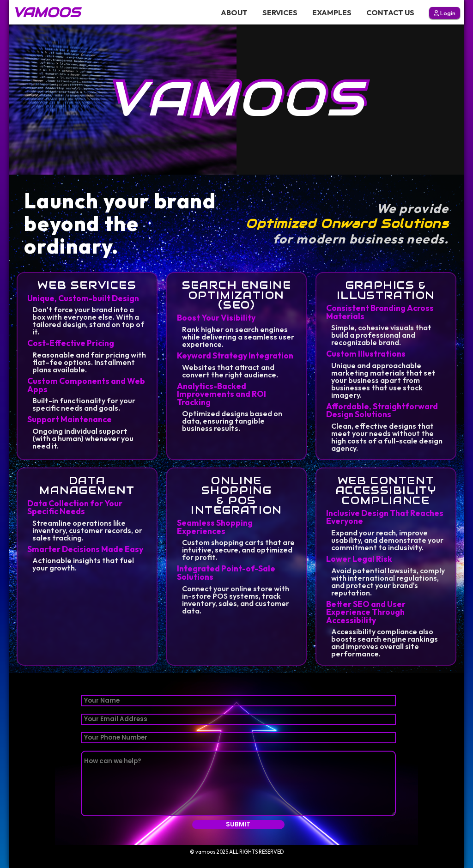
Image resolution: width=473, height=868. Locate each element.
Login (445, 13)
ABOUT (234, 12)
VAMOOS (46, 12)
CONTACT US (390, 12)
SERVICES (280, 12)
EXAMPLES (332, 12)
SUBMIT (238, 824)
